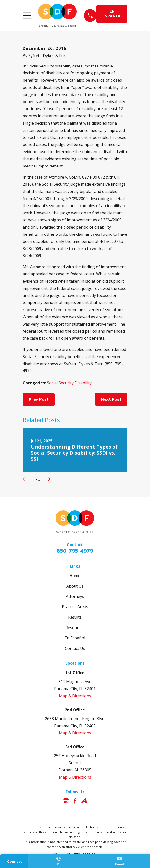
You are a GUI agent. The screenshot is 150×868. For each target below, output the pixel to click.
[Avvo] (84, 801)
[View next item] (47, 479)
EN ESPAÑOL (112, 14)
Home (75, 576)
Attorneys (75, 596)
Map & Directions (75, 696)
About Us (75, 586)
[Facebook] (75, 801)
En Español (75, 638)
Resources (75, 628)
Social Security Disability (69, 383)
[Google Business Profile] (66, 801)
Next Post (111, 399)
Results (75, 617)
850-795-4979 (75, 551)
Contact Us (75, 648)
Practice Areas (75, 607)
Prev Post (39, 399)
